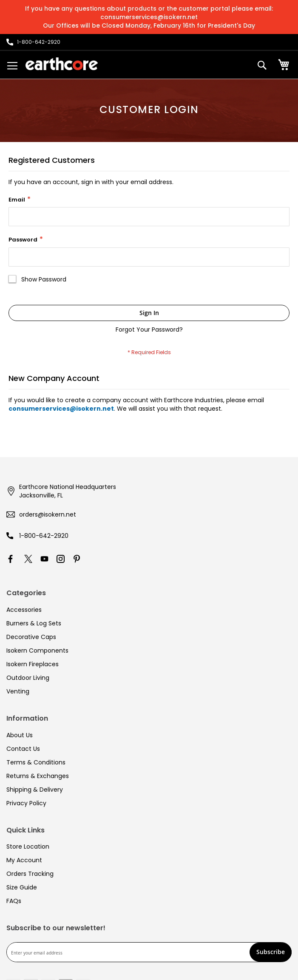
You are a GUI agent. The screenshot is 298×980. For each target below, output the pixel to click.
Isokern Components (37, 650)
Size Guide (22, 887)
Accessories (24, 610)
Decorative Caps (31, 637)
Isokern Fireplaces (33, 664)
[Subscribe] (271, 952)
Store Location (28, 846)
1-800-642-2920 (44, 536)
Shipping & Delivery (35, 790)
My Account (24, 860)
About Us (20, 735)
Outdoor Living (28, 678)
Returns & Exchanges (38, 776)
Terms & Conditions (36, 762)
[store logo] (62, 64)
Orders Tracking (30, 874)
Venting (18, 691)
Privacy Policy (26, 803)
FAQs (14, 901)
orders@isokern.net (48, 514)
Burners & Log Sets (34, 623)
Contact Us (23, 749)
